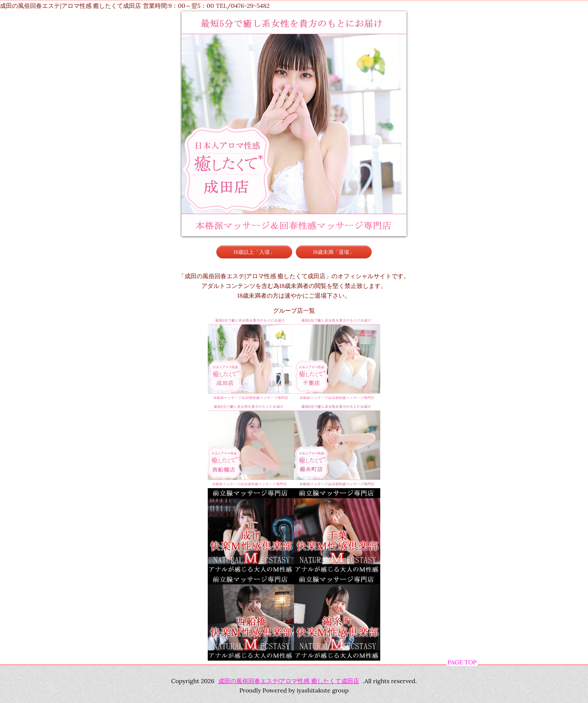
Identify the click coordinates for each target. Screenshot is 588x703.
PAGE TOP (462, 662)
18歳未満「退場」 (334, 252)
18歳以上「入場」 (254, 252)
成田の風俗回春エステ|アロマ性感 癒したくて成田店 (289, 681)
